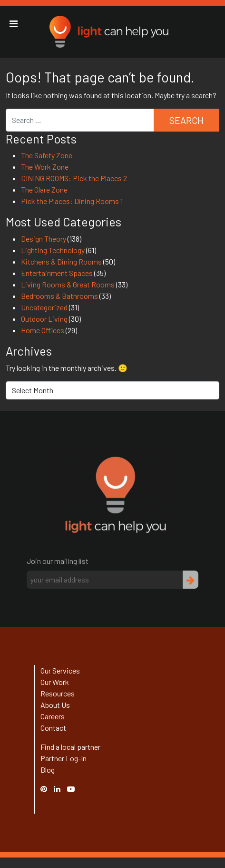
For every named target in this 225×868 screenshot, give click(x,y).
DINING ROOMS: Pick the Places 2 (74, 178)
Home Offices (43, 330)
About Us (55, 705)
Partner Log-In (64, 758)
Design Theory (44, 239)
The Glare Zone (44, 189)
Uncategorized (44, 307)
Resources (58, 693)
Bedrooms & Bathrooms (59, 296)
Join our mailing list (58, 561)
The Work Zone (45, 167)
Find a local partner (70, 747)
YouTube (76, 789)
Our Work (55, 682)
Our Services (60, 670)
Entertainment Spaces (57, 273)
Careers (53, 716)
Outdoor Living (44, 319)
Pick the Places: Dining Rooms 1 (72, 201)
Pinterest (49, 789)
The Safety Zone (47, 155)
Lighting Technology (53, 250)
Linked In (59, 794)
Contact (53, 728)
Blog (48, 770)
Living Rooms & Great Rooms (68, 284)
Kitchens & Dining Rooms (61, 261)
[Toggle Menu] (14, 24)
